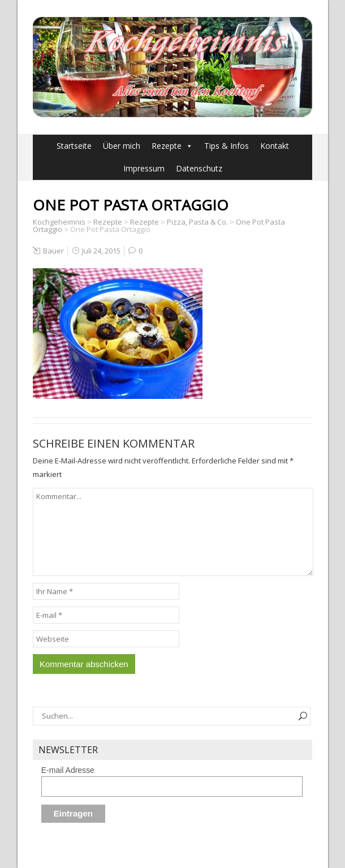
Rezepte (167, 146)
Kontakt (275, 146)
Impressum (144, 168)
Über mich (122, 146)
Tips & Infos (227, 146)
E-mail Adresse (68, 770)
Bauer (53, 251)
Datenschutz (199, 168)
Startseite (74, 146)
